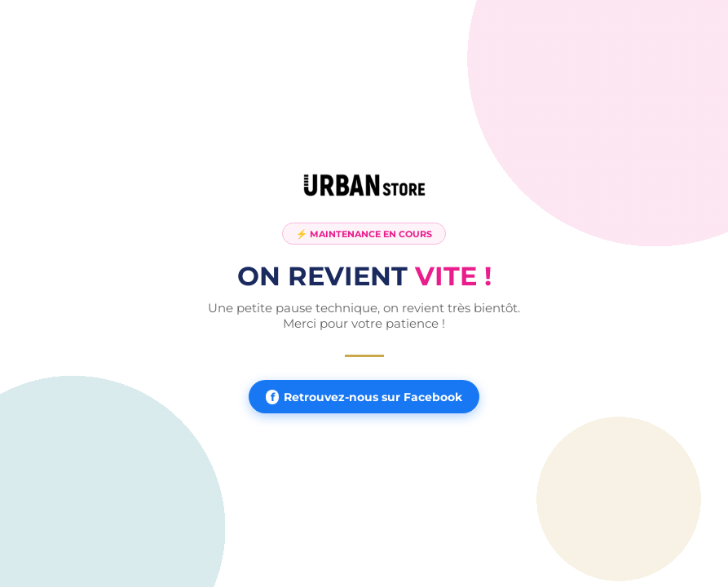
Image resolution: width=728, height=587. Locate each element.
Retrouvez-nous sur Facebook (364, 397)
